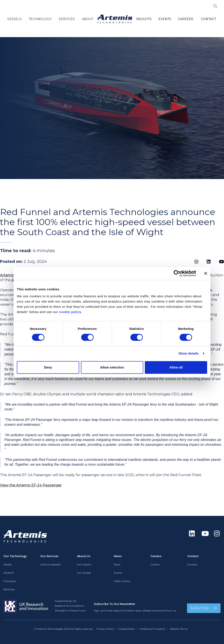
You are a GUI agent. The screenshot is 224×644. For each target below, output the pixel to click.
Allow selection (112, 367)
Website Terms (179, 629)
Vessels (8, 564)
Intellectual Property (152, 629)
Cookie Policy (127, 629)
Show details (189, 353)
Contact (192, 564)
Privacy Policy (105, 629)
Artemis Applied (50, 564)
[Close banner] (206, 273)
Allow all (176, 367)
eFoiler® (9, 573)
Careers (155, 564)
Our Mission (84, 564)
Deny (48, 367)
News (117, 564)
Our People (84, 573)
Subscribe (199, 608)
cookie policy (70, 312)
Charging (10, 581)
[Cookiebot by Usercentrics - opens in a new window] (177, 273)
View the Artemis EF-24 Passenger (31, 485)
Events (118, 573)
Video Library (122, 581)
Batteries (9, 589)
